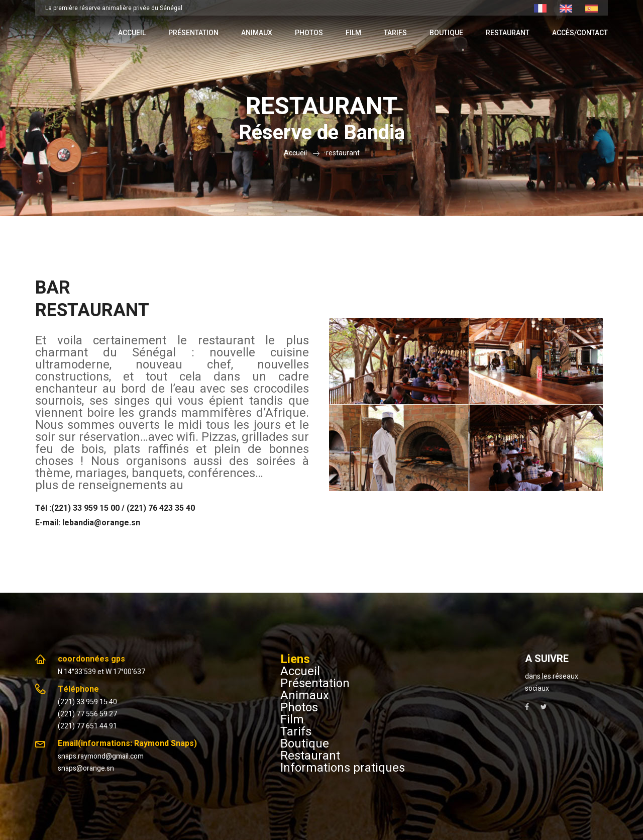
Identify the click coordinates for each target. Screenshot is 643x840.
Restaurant (508, 33)
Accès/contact (580, 33)
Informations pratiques (343, 768)
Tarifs (395, 33)
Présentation (193, 33)
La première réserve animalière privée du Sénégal (114, 8)
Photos (309, 33)
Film (353, 33)
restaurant (343, 153)
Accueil (132, 33)
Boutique (446, 33)
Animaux (257, 33)
